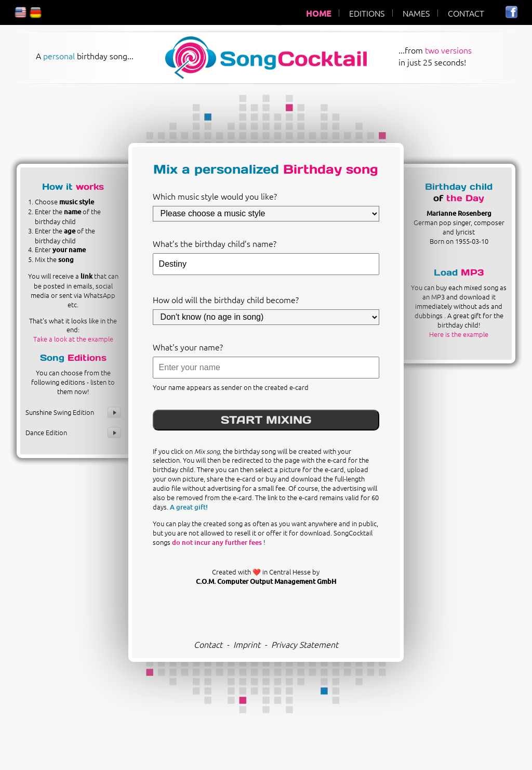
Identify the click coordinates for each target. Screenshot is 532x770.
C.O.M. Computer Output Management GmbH (266, 581)
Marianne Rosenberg (459, 213)
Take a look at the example (73, 339)
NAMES (416, 13)
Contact (208, 644)
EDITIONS (367, 13)
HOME (318, 13)
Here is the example (459, 334)
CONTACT (466, 13)
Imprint (247, 644)
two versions (448, 50)
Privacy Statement (305, 644)
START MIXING (266, 420)
